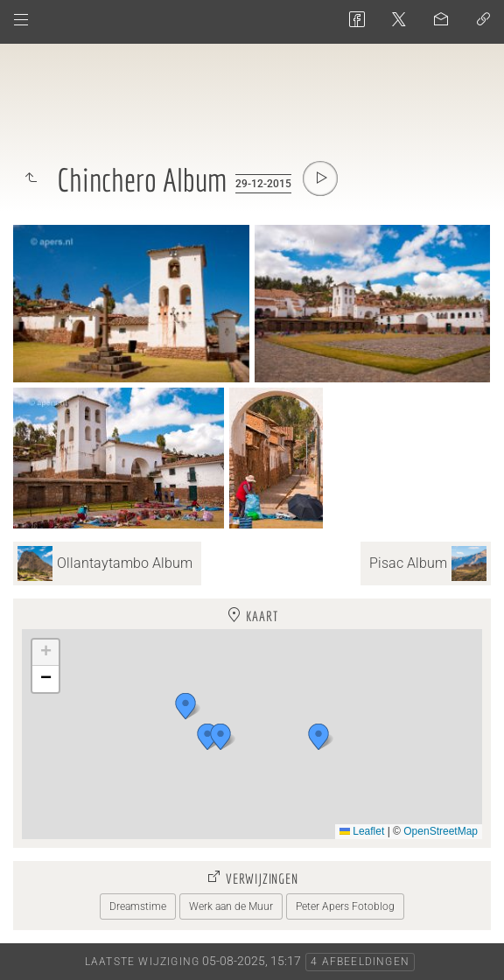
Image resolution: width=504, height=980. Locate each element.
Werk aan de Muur (231, 906)
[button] (318, 737)
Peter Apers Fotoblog (345, 906)
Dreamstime (138, 906)
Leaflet (362, 831)
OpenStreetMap (441, 831)
